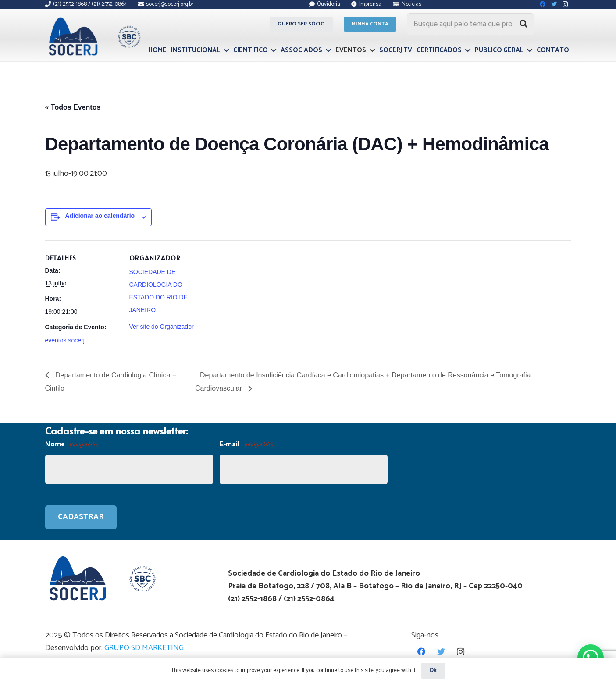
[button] (590, 657)
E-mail (246, 445)
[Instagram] (461, 652)
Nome (71, 445)
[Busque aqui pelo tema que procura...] (470, 24)
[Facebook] (421, 652)
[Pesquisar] (523, 24)
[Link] (94, 36)
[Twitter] (441, 652)
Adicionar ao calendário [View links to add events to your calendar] (100, 216)
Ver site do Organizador (162, 327)
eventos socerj (65, 340)
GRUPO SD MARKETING (144, 648)
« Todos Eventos (73, 107)
